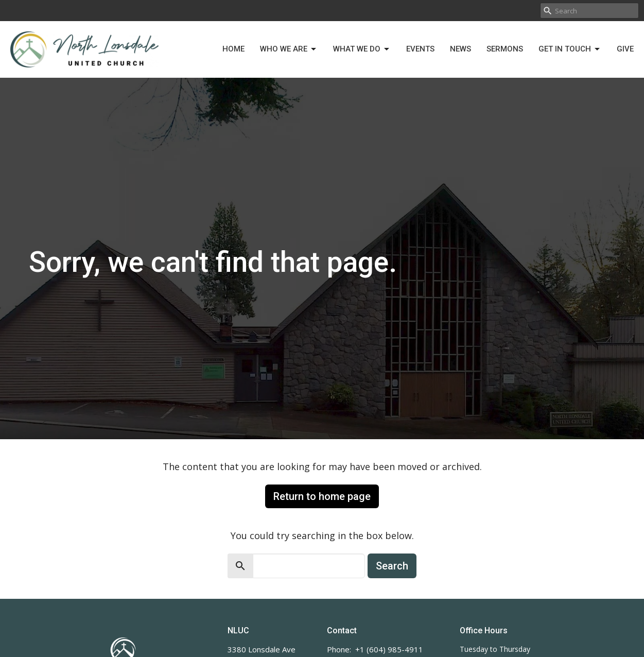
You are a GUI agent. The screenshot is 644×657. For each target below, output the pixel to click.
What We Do (362, 49)
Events (420, 49)
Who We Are (289, 49)
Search (392, 566)
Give (625, 49)
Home (233, 49)
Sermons (505, 49)
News (460, 49)
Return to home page (322, 496)
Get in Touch (570, 49)
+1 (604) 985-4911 (389, 649)
